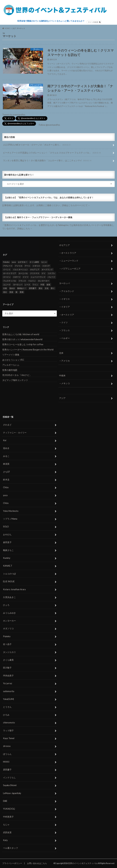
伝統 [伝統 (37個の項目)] (5, 288)
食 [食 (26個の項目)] (16, 292)
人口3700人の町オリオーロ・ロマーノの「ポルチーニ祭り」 (37, 145)
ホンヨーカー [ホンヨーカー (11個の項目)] (44, 281)
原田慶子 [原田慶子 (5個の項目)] (33, 288)
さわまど (7, 425)
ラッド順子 (8, 730)
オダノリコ (8, 629)
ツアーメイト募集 (11, 355)
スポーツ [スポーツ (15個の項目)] (17, 277)
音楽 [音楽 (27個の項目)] (11, 292)
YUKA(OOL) (9, 809)
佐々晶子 (7, 644)
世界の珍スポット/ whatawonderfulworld (22, 339)
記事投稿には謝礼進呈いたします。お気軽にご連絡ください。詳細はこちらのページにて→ (46, 205)
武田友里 (7, 832)
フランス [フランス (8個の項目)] (22, 281)
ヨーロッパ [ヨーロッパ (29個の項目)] (18, 285)
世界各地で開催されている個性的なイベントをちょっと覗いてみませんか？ (51, 21)
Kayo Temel (9, 738)
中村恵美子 (8, 817)
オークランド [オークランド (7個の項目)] (47, 269)
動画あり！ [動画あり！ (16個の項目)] (22, 288)
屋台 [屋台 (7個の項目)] (41, 288)
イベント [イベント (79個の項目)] (7, 269)
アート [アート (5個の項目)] (27, 266)
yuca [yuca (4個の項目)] (14, 262)
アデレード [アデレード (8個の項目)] (8, 266)
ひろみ (6, 715)
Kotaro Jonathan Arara (14, 589)
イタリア (66, 307)
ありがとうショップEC (13, 360)
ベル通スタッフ (11, 848)
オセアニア (64, 245)
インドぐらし (9, 777)
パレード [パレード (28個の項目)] (51, 277)
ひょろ (6, 605)
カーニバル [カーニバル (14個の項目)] (23, 273)
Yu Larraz (8, 683)
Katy (5, 840)
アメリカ (66, 361)
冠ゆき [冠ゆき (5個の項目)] (12, 288)
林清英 (6, 464)
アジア (62, 398)
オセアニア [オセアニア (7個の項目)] (35, 269)
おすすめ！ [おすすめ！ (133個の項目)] (23, 262)
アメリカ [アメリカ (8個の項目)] (19, 266)
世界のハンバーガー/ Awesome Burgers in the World (28, 350)
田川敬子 (7, 668)
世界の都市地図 (10, 370)
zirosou (7, 746)
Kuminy (7, 558)
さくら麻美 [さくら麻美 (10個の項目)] (34, 262)
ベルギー (66, 338)
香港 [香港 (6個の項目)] (22, 292)
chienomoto (9, 723)
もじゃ (6, 824)
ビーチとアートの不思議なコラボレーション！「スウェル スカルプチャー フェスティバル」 (52, 153)
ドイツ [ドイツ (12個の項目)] (26, 277)
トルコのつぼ (9, 574)
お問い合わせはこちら (37, 863)
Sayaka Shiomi (10, 785)
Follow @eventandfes (49, 125)
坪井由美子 (8, 676)
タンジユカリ (9, 652)
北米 (61, 353)
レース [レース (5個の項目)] (27, 285)
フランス (66, 330)
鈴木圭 (6, 480)
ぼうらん (7, 754)
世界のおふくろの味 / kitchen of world (21, 334)
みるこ (6, 456)
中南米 (62, 375)
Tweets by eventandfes (14, 115)
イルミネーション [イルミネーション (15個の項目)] (20, 269)
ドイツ (64, 322)
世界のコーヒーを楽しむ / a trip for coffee (23, 345)
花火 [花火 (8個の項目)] (5, 292)
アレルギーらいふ (11, 365)
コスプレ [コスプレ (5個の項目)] (51, 273)
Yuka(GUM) (8, 699)
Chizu (6, 487)
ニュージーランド (70, 261)
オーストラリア (69, 253)
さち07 (6, 472)
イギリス (66, 299)
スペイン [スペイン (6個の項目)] (7, 277)
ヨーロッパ (64, 283)
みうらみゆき (9, 613)
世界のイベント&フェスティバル (83, 863)
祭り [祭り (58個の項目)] (53, 288)
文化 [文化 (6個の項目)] (47, 288)
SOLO (6, 527)
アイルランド (68, 291)
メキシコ (66, 383)
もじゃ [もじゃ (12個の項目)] (44, 262)
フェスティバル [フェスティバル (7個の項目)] (10, 281)
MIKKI (6, 762)
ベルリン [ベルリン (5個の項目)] (32, 281)
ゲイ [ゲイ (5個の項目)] (44, 273)
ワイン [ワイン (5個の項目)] (35, 285)
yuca (5, 495)
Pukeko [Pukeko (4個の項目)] (6, 262)
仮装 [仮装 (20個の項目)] (48, 285)
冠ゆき (6, 448)
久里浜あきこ (9, 597)
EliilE (5, 801)
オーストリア (68, 315)
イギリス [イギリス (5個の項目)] (36, 266)
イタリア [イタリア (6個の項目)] (46, 266)
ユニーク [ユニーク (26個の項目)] (7, 285)
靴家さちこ (8, 550)
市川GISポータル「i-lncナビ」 (17, 375)
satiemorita (9, 691)
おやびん (7, 534)
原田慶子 (7, 770)
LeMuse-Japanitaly (12, 793)
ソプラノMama (10, 519)
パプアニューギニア (71, 269)
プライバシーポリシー (12, 863)
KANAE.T (8, 566)
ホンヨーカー (9, 621)
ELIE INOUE (9, 581)
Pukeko (7, 636)
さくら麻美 (8, 660)
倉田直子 (7, 542)
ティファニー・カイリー (15, 433)
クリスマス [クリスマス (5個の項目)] (35, 273)
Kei (5, 440)
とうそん (7, 707)
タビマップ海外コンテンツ (15, 380)
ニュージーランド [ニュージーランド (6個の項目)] (38, 277)
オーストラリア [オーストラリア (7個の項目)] (10, 273)
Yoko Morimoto (11, 511)
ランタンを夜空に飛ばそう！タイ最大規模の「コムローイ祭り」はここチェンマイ (47, 161)
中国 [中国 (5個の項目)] (42, 285)
